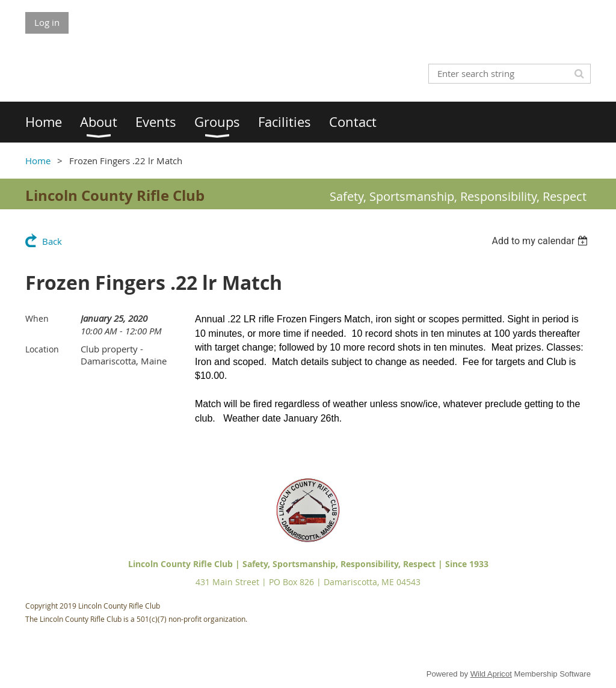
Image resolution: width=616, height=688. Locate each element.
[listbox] (541, 241)
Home (38, 161)
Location (42, 349)
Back (52, 241)
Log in (47, 22)
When (37, 318)
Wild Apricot (491, 674)
